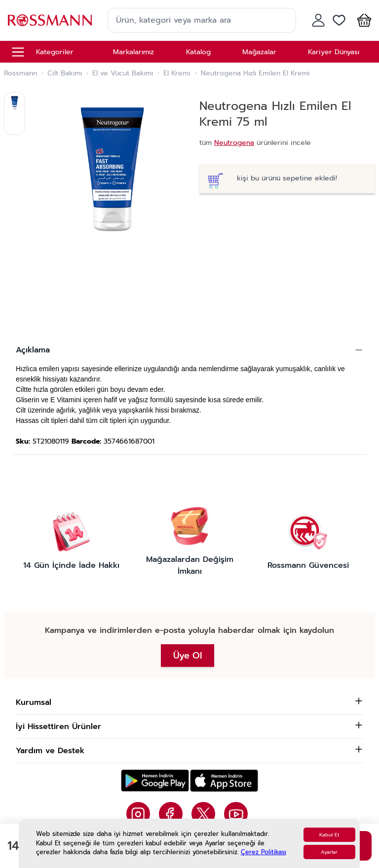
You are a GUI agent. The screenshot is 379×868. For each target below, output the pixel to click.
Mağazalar (259, 52)
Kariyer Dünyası (334, 52)
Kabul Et (329, 835)
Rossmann (20, 73)
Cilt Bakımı (65, 73)
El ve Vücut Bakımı (123, 73)
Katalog (198, 52)
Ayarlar (329, 852)
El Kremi (177, 73)
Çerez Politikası (264, 852)
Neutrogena (234, 143)
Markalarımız (133, 52)
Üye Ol (188, 656)
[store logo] (50, 20)
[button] (362, 20)
